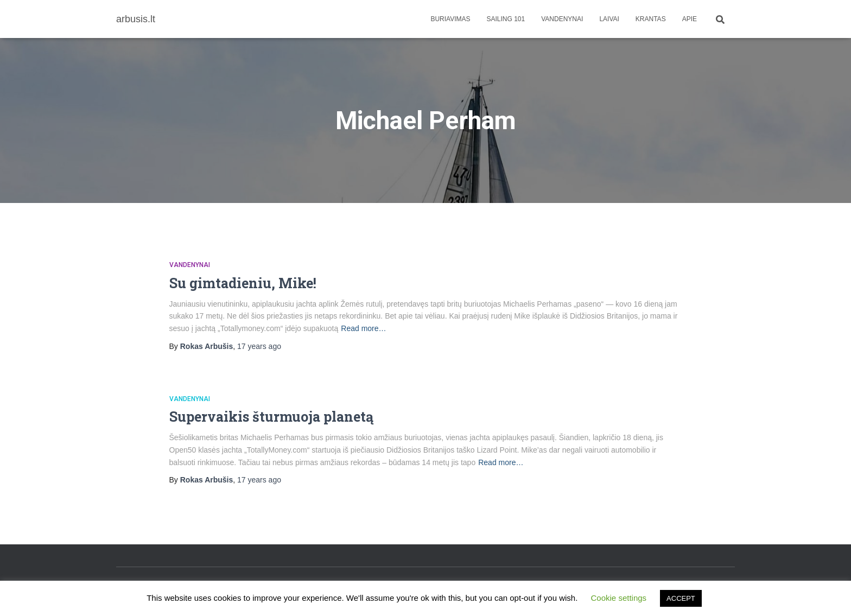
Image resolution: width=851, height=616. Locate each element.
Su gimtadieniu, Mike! (243, 283)
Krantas (651, 19)
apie (690, 19)
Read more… (363, 328)
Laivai (609, 19)
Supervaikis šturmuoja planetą (271, 417)
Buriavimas (450, 19)
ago (259, 346)
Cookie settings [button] (619, 598)
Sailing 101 (506, 19)
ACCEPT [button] (681, 598)
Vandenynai (562, 19)
